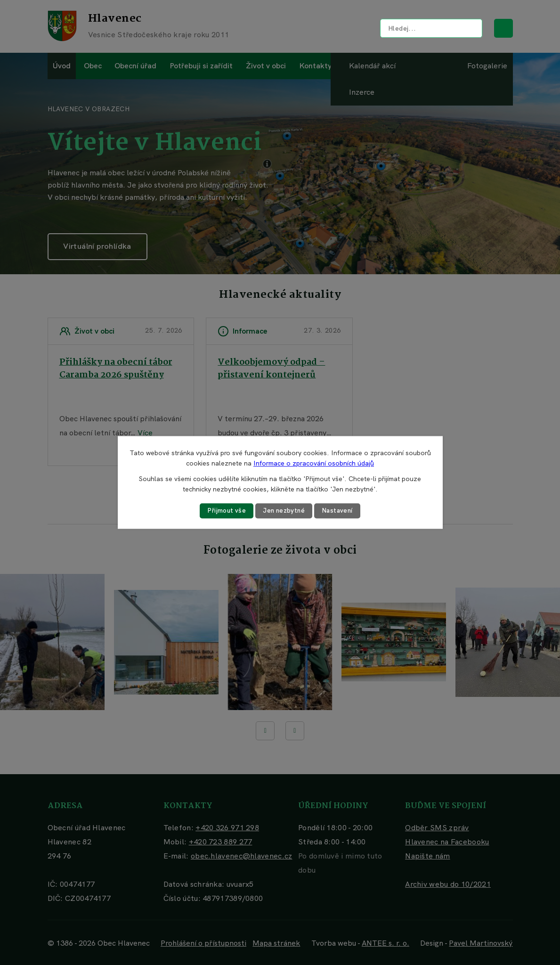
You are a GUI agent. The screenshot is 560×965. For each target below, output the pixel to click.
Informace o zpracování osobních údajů (314, 463)
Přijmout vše (225, 511)
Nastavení (339, 511)
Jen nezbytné (284, 511)
